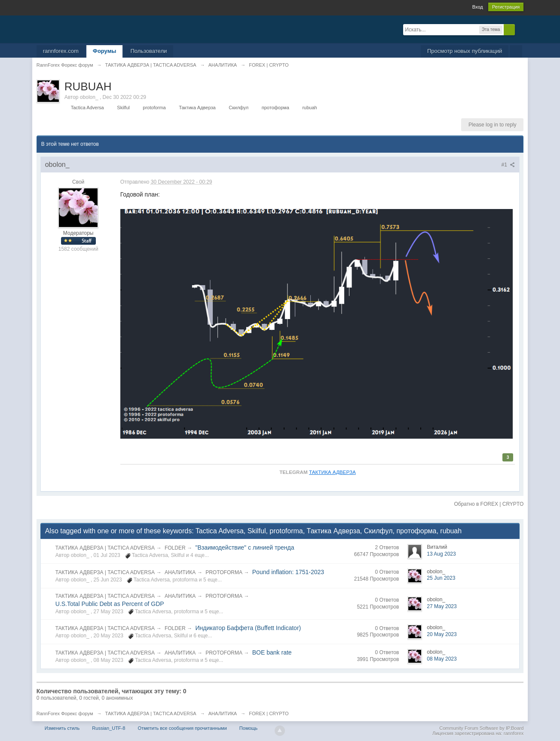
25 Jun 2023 (441, 578)
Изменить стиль (62, 728)
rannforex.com (61, 51)
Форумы (105, 51)
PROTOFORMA (224, 572)
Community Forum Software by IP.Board (481, 728)
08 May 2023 (442, 659)
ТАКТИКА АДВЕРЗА (332, 472)
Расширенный (520, 29)
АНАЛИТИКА (180, 572)
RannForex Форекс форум (65, 713)
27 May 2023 (442, 606)
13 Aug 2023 (441, 554)
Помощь (249, 728)
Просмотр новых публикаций (465, 51)
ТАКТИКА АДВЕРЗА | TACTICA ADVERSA (105, 548)
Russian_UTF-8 (109, 728)
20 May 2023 (442, 634)
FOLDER (175, 548)
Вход (478, 7)
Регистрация (506, 7)
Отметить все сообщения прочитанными (182, 728)
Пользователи (148, 51)
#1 (508, 165)
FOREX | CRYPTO (269, 713)
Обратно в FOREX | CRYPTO (489, 504)
